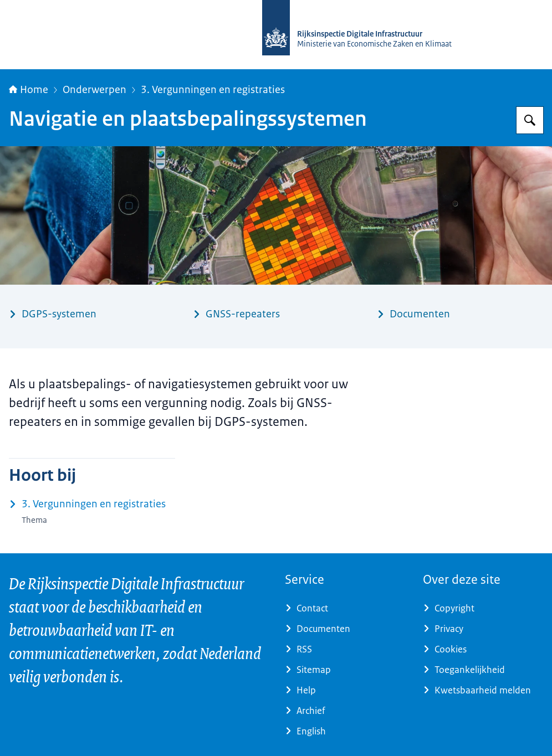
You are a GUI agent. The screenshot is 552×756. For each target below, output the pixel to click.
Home (29, 90)
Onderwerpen (94, 90)
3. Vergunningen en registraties (213, 90)
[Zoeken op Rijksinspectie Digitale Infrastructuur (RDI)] (530, 120)
